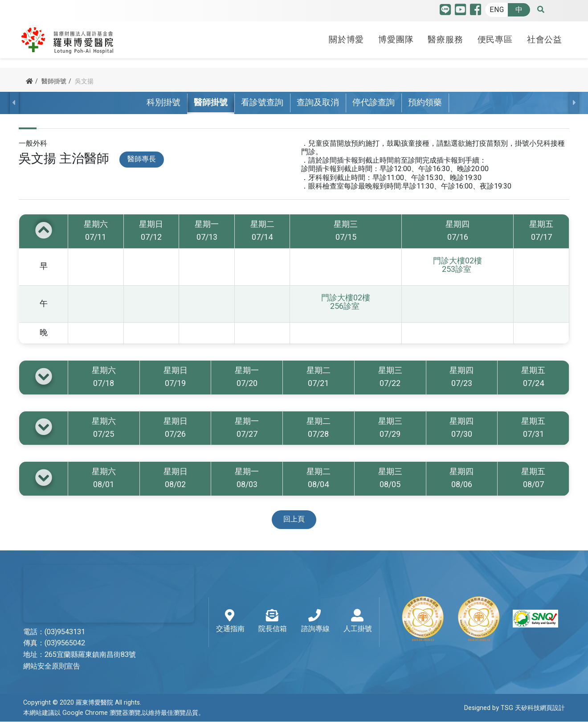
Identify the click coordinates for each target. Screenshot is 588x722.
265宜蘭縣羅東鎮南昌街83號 (90, 655)
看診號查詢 (262, 103)
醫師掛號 (54, 81)
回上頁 (294, 520)
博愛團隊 (396, 37)
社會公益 (545, 37)
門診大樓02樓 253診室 (457, 265)
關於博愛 (346, 37)
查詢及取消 (318, 103)
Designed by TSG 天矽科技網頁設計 (514, 708)
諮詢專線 (315, 622)
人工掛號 (358, 622)
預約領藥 (425, 103)
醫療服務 (445, 37)
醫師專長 (142, 160)
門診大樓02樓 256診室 (346, 303)
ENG (497, 10)
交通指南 (230, 622)
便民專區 (495, 37)
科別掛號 (163, 103)
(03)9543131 (65, 632)
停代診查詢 (374, 103)
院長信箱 (273, 622)
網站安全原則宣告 (52, 667)
